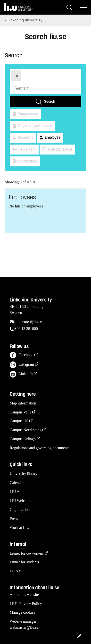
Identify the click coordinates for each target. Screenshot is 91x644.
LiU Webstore (21, 501)
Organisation (20, 510)
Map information (23, 403)
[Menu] (84, 7)
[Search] (69, 7)
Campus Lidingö (23, 439)
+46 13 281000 (26, 329)
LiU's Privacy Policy (26, 604)
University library (24, 474)
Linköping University (25, 20)
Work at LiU (19, 528)
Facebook (22, 355)
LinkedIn (21, 374)
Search (50, 101)
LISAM (16, 571)
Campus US (19, 421)
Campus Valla (21, 412)
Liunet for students (24, 562)
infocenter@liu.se (28, 322)
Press (14, 519)
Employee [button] (52, 137)
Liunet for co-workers (27, 553)
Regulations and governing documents (40, 448)
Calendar (17, 483)
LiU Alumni (19, 492)
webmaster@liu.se (24, 627)
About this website (24, 595)
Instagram (22, 365)
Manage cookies (22, 612)
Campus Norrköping (26, 430)
